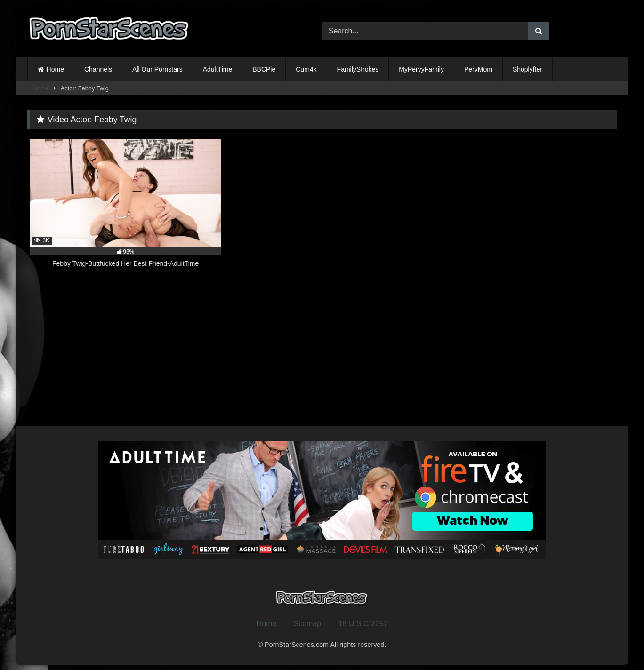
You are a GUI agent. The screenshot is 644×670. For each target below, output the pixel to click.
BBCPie (264, 69)
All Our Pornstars (157, 69)
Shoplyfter (527, 69)
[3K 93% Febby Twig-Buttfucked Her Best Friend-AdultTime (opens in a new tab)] (125, 208)
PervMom (478, 69)
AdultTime (218, 69)
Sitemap (308, 624)
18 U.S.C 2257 (363, 624)
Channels (98, 69)
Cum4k (306, 69)
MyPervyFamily (421, 69)
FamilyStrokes (358, 69)
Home (55, 69)
